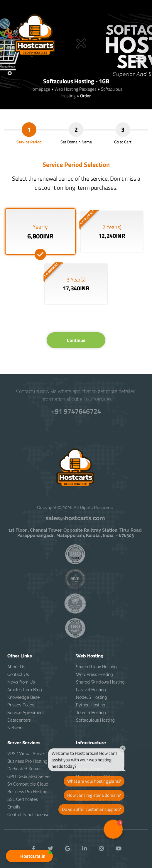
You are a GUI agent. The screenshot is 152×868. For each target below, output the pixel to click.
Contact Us (18, 674)
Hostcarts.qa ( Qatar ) (96, 777)
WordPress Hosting (94, 674)
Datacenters (19, 720)
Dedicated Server (24, 769)
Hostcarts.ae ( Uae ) (95, 792)
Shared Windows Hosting (100, 682)
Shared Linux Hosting (96, 667)
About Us (16, 667)
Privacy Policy (21, 705)
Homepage (40, 89)
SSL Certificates (23, 799)
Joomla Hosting (91, 713)
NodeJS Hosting (92, 697)
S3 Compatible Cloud (28, 784)
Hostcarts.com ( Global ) (99, 799)
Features (84, 761)
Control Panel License (28, 815)
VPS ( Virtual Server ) (27, 754)
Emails (14, 807)
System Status (90, 807)
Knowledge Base (23, 697)
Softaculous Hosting (95, 720)
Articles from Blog (25, 690)
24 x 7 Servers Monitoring (100, 754)
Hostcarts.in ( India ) (95, 784)
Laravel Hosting (91, 690)
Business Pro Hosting (27, 761)
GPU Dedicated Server (29, 777)
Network (15, 728)
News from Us (21, 682)
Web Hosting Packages (76, 89)
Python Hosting (91, 705)
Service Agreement (26, 713)
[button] (29, 856)
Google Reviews (91, 769)
